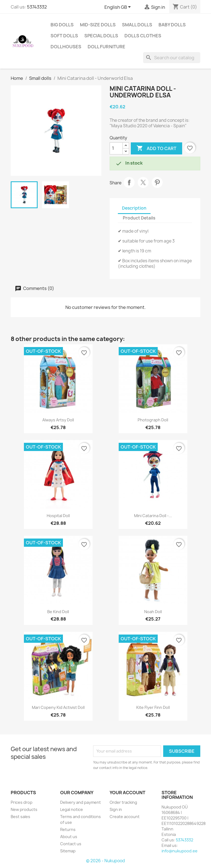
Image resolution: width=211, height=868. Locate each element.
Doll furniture (106, 47)
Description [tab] (134, 208)
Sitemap (68, 851)
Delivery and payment (80, 802)
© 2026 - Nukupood (105, 861)
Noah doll (153, 612)
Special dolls (101, 36)
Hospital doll (58, 516)
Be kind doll (58, 612)
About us (69, 837)
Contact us (71, 844)
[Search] (172, 58)
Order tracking (123, 802)
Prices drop (22, 802)
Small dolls (137, 25)
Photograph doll (153, 420)
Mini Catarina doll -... (153, 516)
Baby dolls (172, 25)
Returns (68, 829)
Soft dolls (64, 36)
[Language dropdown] (119, 7)
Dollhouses (66, 47)
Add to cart (156, 148)
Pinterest (157, 182)
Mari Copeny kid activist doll (58, 707)
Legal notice (72, 809)
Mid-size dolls (98, 25)
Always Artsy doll (58, 420)
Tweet (143, 182)
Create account (125, 817)
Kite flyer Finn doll (153, 707)
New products (24, 809)
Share (129, 182)
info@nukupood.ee (180, 851)
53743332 (37, 7)
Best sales (20, 817)
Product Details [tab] (139, 218)
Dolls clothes (143, 36)
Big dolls (62, 25)
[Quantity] (116, 148)
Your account (127, 793)
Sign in (116, 809)
